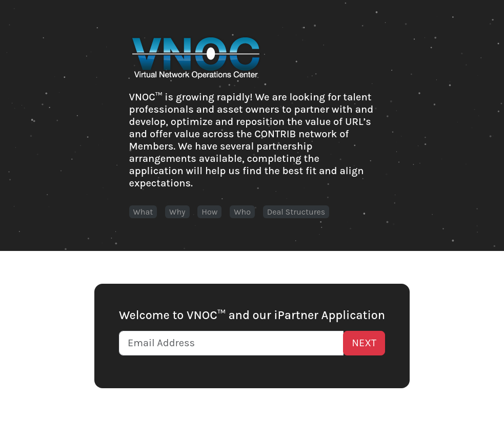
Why (177, 212)
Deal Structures (296, 212)
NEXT (364, 343)
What (143, 212)
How (209, 212)
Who (242, 212)
